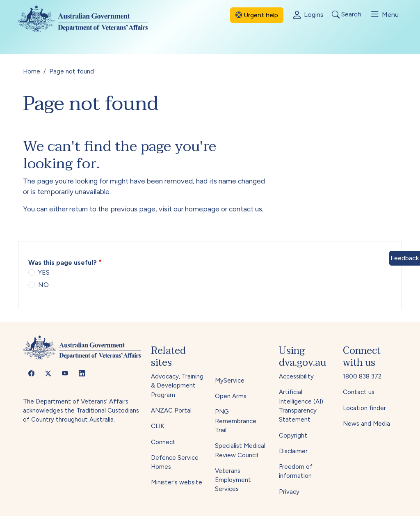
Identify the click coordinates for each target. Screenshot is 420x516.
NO (43, 285)
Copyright (293, 436)
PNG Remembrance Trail (236, 421)
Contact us (359, 392)
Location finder (364, 408)
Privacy (289, 492)
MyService (230, 381)
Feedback (405, 258)
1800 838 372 (362, 376)
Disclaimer (293, 451)
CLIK (157, 426)
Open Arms (231, 396)
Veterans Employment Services (233, 480)
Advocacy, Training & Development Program (177, 386)
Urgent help (257, 15)
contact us (245, 209)
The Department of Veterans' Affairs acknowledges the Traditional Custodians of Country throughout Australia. (81, 411)
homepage (202, 209)
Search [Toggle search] (347, 15)
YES (44, 272)
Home (32, 71)
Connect (163, 442)
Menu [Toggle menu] (384, 14)
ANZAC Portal (171, 411)
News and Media (366, 424)
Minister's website (177, 482)
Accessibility (296, 376)
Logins (308, 15)
